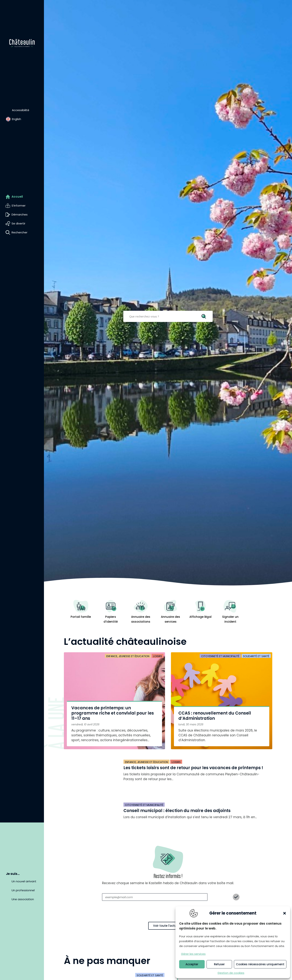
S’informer (19, 206)
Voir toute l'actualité (168, 926)
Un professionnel (23, 890)
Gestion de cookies (231, 973)
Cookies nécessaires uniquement (260, 964)
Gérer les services (193, 954)
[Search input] (165, 316)
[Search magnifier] (204, 316)
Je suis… (13, 874)
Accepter (192, 964)
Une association (23, 899)
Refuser (219, 964)
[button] (285, 913)
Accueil (17, 197)
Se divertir (18, 223)
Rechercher (19, 232)
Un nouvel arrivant (24, 881)
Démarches (20, 214)
